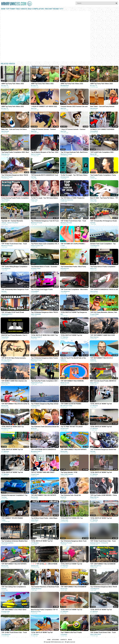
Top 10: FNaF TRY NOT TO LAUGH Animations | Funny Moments (72, 427)
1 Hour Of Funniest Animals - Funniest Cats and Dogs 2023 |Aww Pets (73, 130)
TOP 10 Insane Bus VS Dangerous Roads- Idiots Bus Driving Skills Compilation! (104, 221)
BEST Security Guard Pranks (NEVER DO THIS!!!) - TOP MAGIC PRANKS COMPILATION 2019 (103, 381)
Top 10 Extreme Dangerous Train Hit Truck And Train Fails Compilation (45, 221)
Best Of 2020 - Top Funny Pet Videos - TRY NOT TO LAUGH (104, 198)
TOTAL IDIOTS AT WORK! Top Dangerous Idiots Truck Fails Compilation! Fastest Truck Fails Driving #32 (74, 313)
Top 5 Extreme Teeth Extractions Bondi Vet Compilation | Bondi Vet (45, 427)
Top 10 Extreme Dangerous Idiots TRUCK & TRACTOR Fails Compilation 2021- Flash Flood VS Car (104, 587)
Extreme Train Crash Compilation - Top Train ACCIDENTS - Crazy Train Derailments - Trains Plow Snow (103, 244)
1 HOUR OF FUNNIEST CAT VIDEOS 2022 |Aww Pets (44, 107)
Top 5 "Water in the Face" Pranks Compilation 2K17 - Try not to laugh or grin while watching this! (75, 633)
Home (49, 640)
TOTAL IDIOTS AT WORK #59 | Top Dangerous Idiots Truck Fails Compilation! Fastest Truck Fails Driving (74, 518)
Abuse (70, 640)
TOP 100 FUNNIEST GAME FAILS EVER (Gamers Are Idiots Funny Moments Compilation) (103, 335)
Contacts (64, 640)
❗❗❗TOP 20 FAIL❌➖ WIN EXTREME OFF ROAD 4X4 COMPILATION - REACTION (45, 564)
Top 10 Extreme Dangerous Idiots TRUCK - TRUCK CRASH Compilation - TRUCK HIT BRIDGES (45, 313)
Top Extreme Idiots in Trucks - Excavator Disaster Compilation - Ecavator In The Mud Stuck (44, 267)
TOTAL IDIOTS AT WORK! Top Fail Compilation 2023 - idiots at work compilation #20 (42, 541)
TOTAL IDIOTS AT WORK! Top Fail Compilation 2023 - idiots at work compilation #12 (101, 427)
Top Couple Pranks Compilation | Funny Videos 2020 (103, 175)
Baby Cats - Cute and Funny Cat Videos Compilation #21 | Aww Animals (14, 130)
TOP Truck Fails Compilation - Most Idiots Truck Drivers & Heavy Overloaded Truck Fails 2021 (74, 290)
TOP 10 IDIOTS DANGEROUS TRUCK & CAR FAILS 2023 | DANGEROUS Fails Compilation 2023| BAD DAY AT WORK (104, 290)
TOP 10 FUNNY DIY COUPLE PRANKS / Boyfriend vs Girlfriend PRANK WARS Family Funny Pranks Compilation (73, 244)
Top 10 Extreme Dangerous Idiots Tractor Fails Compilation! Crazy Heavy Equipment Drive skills (45, 358)
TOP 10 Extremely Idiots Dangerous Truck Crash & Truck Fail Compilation (15, 290)
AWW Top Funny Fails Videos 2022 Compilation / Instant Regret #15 (42, 84)
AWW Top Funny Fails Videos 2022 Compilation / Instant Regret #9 (102, 84)
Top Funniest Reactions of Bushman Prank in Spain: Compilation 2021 (45, 587)
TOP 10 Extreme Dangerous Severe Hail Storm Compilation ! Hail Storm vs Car (103, 450)
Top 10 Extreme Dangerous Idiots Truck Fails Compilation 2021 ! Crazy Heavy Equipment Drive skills (74, 541)
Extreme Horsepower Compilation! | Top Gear (14, 495)
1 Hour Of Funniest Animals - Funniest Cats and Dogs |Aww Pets (43, 130)
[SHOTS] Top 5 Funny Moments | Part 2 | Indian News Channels (14, 335)
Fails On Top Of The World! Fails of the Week (73, 358)
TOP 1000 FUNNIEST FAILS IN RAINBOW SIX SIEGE (73, 587)
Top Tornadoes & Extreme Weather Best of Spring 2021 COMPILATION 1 (14, 541)
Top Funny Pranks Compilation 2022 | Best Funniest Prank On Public (15, 152)
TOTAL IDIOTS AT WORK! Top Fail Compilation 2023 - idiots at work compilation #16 (71, 610)
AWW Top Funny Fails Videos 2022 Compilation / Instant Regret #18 (13, 84)
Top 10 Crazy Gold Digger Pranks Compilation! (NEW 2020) (42, 290)
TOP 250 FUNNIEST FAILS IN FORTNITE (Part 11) (44, 495)
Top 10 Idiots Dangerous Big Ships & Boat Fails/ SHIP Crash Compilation (45, 404)
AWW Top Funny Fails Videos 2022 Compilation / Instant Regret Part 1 (72, 84)
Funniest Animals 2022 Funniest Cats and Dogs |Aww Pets (74, 107)
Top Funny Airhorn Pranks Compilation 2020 (103, 267)
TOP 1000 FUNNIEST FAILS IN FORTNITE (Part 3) (74, 450)
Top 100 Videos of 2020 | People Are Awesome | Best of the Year (73, 198)
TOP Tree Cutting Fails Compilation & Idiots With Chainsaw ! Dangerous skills (14, 587)
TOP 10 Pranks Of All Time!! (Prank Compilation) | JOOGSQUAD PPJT (13, 313)
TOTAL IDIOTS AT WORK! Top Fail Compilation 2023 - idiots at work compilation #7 (71, 564)
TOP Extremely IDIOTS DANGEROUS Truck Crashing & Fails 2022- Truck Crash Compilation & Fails (45, 175)
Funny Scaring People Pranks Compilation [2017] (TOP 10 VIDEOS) (15, 198)
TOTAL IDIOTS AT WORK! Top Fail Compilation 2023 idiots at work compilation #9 (101, 518)
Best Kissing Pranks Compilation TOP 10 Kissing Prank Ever (44, 610)
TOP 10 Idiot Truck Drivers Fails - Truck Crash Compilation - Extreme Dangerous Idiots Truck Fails (74, 221)
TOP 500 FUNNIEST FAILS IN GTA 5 (102, 358)
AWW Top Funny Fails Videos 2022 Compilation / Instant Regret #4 (13, 107)
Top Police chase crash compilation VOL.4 (45, 244)
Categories (55, 640)
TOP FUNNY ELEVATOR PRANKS (71, 404)
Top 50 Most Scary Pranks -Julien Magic (44, 518)
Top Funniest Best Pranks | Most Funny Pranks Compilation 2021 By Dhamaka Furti (73, 267)
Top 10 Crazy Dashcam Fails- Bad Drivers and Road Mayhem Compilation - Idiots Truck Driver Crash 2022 (74, 152)
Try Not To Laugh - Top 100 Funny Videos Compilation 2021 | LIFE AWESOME (74, 175)
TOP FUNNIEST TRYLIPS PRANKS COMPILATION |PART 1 (12, 518)
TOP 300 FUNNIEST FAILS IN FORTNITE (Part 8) (14, 564)
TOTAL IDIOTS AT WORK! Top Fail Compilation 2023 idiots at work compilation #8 (101, 610)
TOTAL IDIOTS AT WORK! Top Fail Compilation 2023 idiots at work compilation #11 (12, 473)
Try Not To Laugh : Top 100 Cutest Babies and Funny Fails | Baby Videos (45, 198)
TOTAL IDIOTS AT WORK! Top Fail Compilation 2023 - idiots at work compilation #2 (71, 335)
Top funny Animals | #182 (69, 472)
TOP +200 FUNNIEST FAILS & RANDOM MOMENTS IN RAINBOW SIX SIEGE (103, 564)
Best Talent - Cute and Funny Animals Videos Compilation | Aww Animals (102, 107)
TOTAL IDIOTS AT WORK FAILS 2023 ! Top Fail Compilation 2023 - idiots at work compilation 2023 (44, 335)
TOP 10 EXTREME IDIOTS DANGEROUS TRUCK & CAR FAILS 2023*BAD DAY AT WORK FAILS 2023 (44, 450)
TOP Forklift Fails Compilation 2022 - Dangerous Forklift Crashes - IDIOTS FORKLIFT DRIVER (102, 152)
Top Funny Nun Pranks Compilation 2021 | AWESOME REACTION (45, 381)
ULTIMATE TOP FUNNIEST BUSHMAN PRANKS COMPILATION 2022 (102, 130)
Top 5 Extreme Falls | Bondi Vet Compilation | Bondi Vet (71, 495)
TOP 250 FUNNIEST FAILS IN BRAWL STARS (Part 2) (72, 381)
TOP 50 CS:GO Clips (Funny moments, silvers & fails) (14, 358)
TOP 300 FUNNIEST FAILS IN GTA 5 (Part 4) (15, 404)
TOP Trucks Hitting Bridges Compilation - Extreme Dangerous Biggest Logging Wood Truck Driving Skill (15, 267)
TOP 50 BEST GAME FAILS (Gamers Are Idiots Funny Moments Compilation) (14, 381)
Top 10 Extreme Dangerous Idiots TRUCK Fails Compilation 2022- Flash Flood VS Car (15, 175)
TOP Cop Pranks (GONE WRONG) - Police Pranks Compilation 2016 (104, 495)
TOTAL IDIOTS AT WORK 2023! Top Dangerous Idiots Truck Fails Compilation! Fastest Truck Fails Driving (15, 427)
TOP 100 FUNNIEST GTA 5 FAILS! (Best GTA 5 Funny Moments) (14, 610)
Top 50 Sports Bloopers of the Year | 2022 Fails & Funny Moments (45, 152)
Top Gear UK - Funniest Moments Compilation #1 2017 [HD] (12, 221)
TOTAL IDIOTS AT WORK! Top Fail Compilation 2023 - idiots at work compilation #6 (12, 450)
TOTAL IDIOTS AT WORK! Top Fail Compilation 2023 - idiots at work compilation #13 (42, 633)
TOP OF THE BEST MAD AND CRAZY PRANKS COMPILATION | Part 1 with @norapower (43, 473)
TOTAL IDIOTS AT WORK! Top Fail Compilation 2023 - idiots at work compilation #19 (101, 404)
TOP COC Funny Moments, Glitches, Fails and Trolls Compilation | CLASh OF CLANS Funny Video (104, 313)
